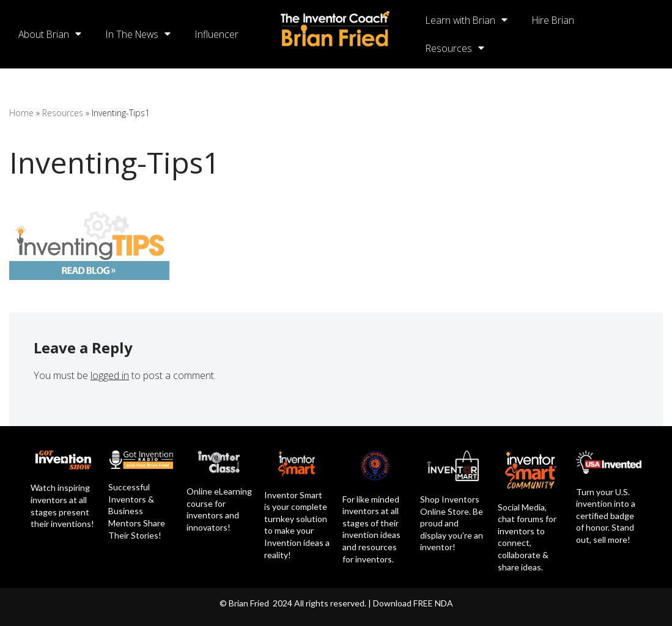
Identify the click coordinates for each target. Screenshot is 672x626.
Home (21, 113)
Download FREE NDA (413, 603)
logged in (110, 375)
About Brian (50, 34)
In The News (141, 34)
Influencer (221, 34)
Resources (455, 48)
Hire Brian (556, 20)
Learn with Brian (467, 20)
